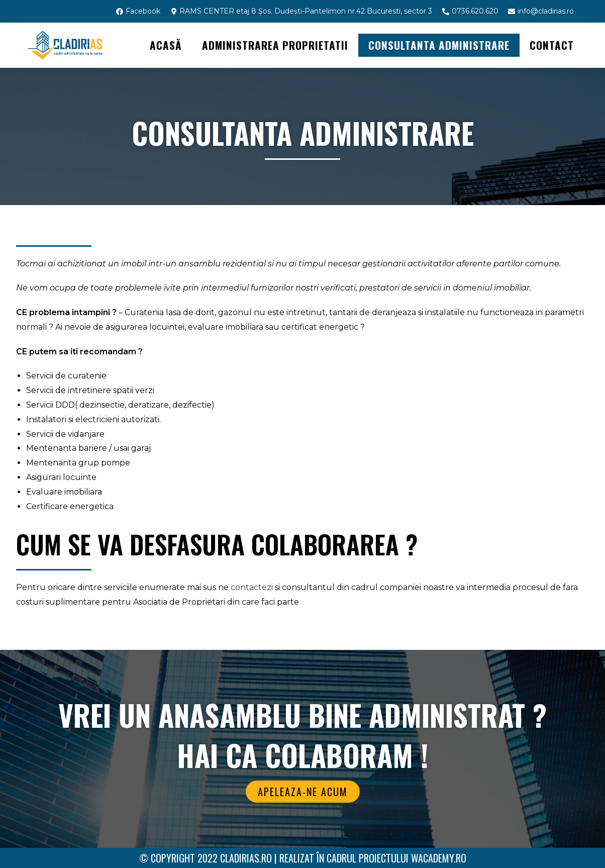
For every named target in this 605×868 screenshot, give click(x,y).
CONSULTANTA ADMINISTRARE (439, 45)
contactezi (252, 587)
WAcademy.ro (439, 858)
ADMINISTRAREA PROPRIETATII (275, 45)
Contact (552, 45)
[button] (303, 792)
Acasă (166, 45)
